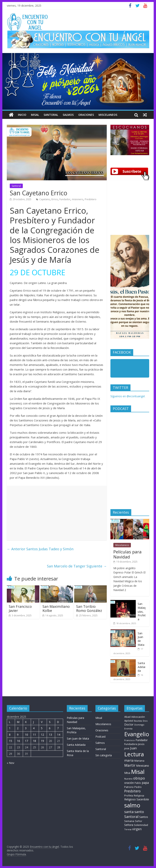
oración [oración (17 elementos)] (129, 783)
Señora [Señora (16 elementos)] (129, 825)
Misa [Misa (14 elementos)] (127, 773)
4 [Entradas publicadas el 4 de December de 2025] (34, 728)
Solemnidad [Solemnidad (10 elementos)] (141, 825)
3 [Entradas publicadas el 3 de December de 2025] (26, 728)
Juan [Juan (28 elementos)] (133, 748)
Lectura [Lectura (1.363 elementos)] (134, 754)
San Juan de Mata (78, 738)
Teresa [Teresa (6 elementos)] (128, 829)
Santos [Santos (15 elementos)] (144, 817)
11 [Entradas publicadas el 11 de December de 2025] (34, 735)
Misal (35, 115)
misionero (78, 199)
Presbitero (91, 199)
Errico (55, 199)
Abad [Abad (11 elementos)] (127, 717)
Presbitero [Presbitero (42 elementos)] (132, 791)
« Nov (11, 763)
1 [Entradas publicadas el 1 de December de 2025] (10, 728)
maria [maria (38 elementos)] (129, 760)
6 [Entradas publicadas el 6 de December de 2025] (50, 728)
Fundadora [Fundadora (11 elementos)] (131, 744)
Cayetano (45, 199)
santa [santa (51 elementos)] (129, 812)
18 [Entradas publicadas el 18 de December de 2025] (34, 741)
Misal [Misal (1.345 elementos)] (138, 772)
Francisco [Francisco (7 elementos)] (130, 740)
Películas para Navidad (127, 554)
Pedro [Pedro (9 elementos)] (138, 787)
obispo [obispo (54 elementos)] (139, 778)
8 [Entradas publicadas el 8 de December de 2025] (10, 735)
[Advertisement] (57, 513)
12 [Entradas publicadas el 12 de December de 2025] (42, 735)
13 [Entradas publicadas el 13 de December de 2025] (50, 735)
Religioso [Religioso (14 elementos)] (130, 799)
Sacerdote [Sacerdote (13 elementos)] (143, 799)
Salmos (68, 115)
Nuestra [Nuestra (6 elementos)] (128, 779)
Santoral (51, 115)
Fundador (65, 199)
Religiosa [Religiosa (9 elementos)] (139, 796)
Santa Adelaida (141, 667)
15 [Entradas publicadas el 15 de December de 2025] (11, 741)
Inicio (22, 115)
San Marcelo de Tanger (77, 566)
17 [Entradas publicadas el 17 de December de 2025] (26, 741)
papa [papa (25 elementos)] (145, 783)
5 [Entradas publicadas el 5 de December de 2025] (42, 728)
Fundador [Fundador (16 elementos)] (142, 740)
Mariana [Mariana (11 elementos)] (139, 761)
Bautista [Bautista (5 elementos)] (138, 721)
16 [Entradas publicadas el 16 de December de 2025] (19, 741)
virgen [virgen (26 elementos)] (137, 829)
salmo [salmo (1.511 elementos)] (132, 805)
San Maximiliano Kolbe (56, 609)
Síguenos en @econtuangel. (128, 396)
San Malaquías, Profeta (142, 611)
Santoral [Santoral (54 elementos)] (131, 817)
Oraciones (86, 115)
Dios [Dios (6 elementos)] (145, 721)
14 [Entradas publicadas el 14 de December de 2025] (59, 735)
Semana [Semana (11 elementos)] (129, 821)
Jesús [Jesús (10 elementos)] (141, 744)
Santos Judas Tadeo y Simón (40, 549)
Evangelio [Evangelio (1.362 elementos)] (137, 734)
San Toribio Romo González (89, 609)
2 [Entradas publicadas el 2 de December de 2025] (18, 728)
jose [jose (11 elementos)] (127, 748)
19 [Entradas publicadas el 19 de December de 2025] (42, 741)
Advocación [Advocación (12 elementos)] (138, 717)
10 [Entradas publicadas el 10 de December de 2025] (26, 735)
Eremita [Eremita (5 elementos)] (128, 729)
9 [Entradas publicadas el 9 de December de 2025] (18, 735)
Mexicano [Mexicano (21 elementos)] (143, 765)
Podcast (101, 737)
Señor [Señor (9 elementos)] (139, 821)
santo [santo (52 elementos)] (139, 812)
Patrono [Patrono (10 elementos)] (129, 787)
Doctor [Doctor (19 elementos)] (129, 724)
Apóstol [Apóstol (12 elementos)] (129, 721)
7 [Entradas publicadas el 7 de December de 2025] (58, 728)
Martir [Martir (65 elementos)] (130, 765)
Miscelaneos (108, 115)
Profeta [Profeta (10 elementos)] (129, 795)
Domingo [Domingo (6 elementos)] (139, 725)
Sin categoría (104, 755)
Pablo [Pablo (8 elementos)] (138, 783)
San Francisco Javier (20, 609)
